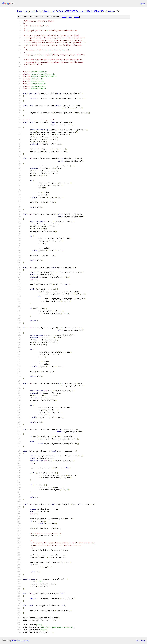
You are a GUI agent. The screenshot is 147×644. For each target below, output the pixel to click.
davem (47, 11)
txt (137, 640)
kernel (34, 11)
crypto (110, 11)
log (70, 17)
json (143, 640)
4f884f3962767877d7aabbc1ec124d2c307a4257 (80, 11)
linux (20, 11)
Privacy (20, 640)
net (54, 11)
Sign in (142, 4)
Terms (27, 640)
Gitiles (14, 640)
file (64, 17)
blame (77, 17)
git (40, 11)
